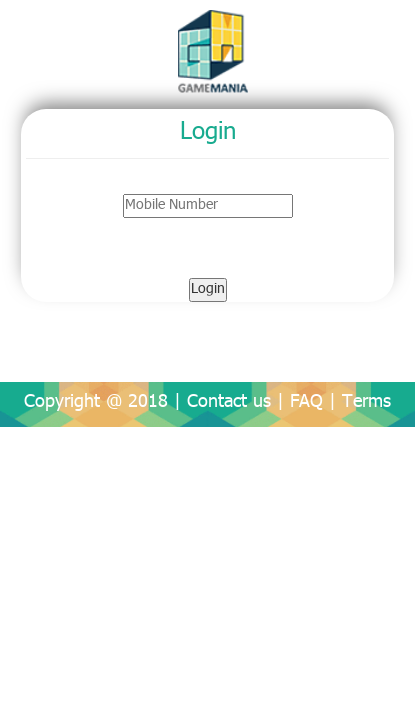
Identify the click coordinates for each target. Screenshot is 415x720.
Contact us (229, 403)
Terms (366, 403)
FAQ (306, 403)
